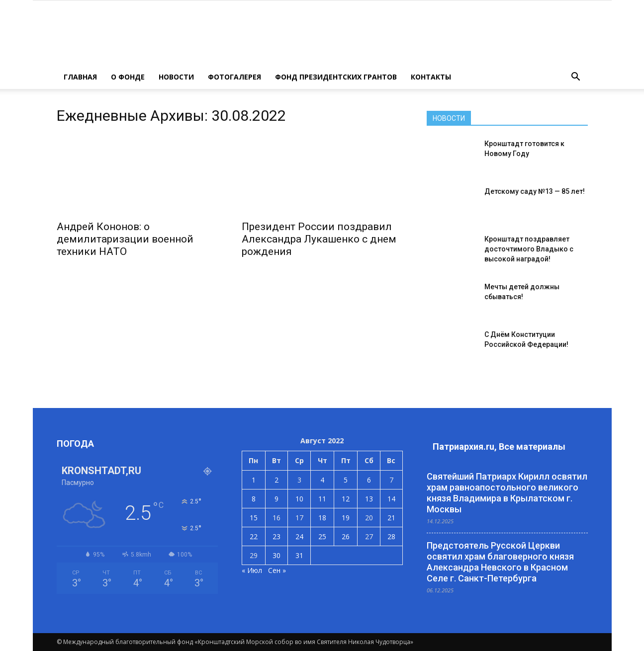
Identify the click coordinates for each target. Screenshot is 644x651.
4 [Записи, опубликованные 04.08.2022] (322, 480)
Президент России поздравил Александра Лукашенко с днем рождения (319, 239)
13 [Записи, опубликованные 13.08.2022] (369, 499)
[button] (576, 77)
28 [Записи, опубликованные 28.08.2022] (391, 536)
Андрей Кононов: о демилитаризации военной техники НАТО (125, 239)
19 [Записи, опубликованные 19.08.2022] (346, 518)
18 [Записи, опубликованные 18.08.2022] (322, 518)
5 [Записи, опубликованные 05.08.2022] (346, 480)
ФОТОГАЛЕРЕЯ (234, 77)
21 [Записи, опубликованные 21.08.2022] (391, 518)
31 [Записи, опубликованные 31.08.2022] (299, 555)
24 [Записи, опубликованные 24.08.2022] (299, 536)
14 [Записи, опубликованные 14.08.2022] (391, 499)
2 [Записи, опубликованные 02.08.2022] (276, 480)
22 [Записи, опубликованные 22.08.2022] (254, 536)
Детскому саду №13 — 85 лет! (535, 191)
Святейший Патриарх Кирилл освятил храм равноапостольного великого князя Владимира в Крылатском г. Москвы (507, 493)
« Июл (252, 570)
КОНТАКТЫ (431, 77)
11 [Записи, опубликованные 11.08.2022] (322, 499)
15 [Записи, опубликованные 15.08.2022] (254, 518)
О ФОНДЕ (128, 77)
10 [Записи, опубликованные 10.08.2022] (299, 499)
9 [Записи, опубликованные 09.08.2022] (276, 499)
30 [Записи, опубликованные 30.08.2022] (276, 555)
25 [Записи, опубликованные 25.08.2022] (322, 536)
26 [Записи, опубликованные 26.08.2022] (346, 536)
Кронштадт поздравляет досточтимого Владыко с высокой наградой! (529, 249)
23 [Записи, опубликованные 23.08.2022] (276, 536)
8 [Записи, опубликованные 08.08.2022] (254, 499)
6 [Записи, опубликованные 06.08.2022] (369, 480)
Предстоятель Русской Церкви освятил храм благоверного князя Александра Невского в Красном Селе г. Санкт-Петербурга (500, 562)
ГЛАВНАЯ (80, 77)
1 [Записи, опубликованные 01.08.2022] (254, 480)
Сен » (277, 570)
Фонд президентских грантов (336, 77)
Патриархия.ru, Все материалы (499, 447)
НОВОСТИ (176, 77)
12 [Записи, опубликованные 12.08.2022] (346, 499)
